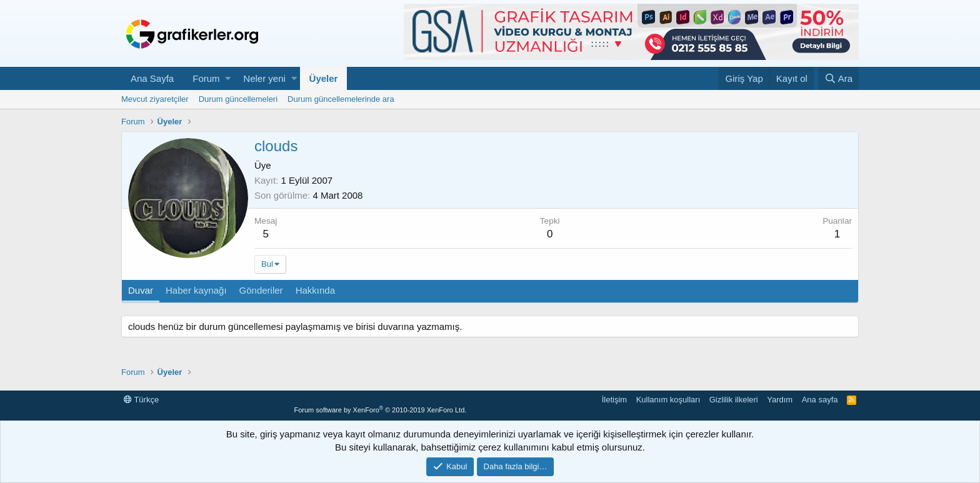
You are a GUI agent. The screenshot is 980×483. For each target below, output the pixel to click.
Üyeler (324, 78)
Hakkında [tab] (315, 290)
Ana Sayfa (152, 78)
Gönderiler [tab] (261, 290)
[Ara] (838, 78)
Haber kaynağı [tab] (196, 290)
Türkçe (141, 400)
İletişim (614, 400)
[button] (228, 78)
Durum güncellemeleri (238, 99)
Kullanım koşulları (668, 400)
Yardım (780, 400)
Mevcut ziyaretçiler (155, 99)
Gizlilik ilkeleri (734, 400)
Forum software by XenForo (380, 410)
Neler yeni (264, 78)
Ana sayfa (820, 400)
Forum (206, 78)
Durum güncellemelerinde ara (341, 99)
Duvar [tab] (141, 290)
